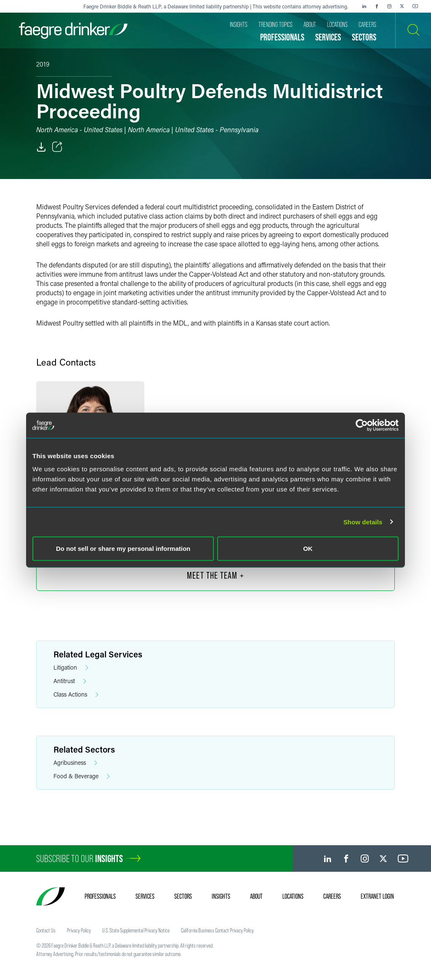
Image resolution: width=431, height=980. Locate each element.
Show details (363, 522)
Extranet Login (377, 896)
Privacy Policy (79, 930)
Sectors (183, 896)
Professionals (100, 896)
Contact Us (46, 930)
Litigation (71, 668)
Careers (332, 896)
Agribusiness (75, 763)
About (256, 896)
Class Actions (76, 695)
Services (145, 896)
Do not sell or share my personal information (123, 549)
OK (308, 549)
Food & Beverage (82, 776)
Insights (221, 896)
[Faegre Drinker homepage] (73, 31)
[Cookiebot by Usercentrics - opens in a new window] (362, 425)
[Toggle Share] (57, 147)
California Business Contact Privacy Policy (217, 930)
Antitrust (70, 681)
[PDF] (41, 147)
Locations (293, 896)
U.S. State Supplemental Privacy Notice (136, 930)
